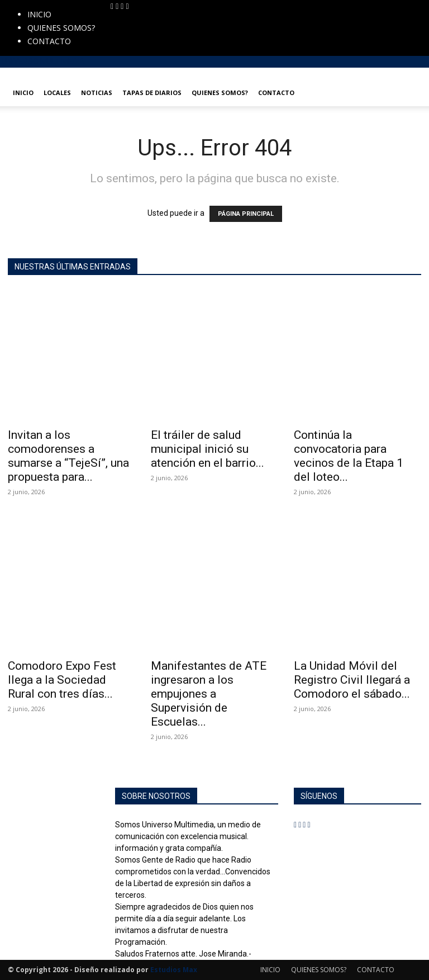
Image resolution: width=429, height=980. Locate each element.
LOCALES (57, 93)
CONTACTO (49, 41)
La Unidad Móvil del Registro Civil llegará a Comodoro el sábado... (352, 680)
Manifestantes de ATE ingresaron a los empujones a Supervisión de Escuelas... (209, 694)
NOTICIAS (97, 93)
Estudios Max (174, 970)
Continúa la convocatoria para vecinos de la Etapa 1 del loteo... (349, 456)
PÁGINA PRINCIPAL (246, 214)
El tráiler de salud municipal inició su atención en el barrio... (208, 449)
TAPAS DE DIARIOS (152, 93)
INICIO (39, 14)
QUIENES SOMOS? (61, 28)
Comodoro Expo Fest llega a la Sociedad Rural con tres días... (62, 680)
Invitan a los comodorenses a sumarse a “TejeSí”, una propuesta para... (68, 456)
